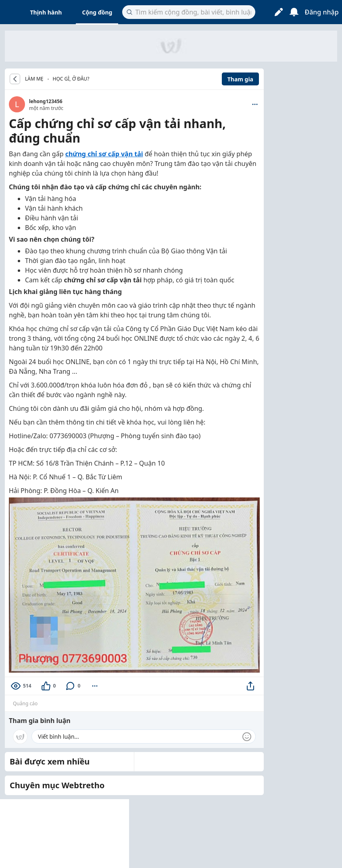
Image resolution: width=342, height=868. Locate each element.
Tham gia (240, 79)
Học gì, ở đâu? (71, 79)
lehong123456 (46, 101)
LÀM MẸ (34, 79)
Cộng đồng (97, 12)
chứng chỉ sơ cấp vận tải (104, 154)
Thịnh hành (46, 12)
